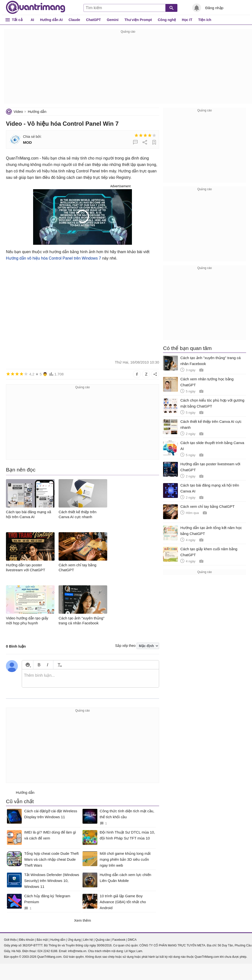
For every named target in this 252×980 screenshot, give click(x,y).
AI (32, 20)
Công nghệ (167, 20)
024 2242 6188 (47, 951)
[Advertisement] (128, 69)
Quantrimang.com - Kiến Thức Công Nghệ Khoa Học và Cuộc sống (36, 7)
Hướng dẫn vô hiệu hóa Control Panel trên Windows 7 (53, 258)
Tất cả (17, 20)
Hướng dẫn (37, 112)
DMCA (132, 940)
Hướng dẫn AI (51, 20)
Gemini (113, 20)
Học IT (187, 20)
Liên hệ (88, 940)
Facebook (119, 940)
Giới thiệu (10, 940)
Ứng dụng (74, 940)
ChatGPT (93, 20)
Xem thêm (83, 920)
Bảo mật (42, 940)
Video (18, 112)
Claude (74, 20)
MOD (27, 142)
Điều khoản (27, 940)
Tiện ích (205, 20)
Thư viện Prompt (138, 20)
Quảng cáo (103, 940)
